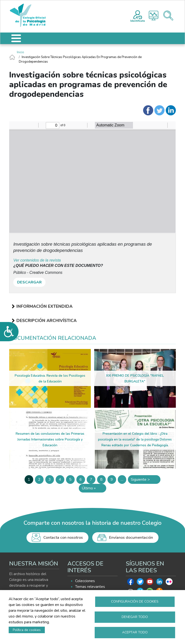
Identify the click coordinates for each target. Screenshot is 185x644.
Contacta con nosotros (63, 538)
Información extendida (44, 306)
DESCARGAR (29, 282)
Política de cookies (27, 629)
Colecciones (85, 581)
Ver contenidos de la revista (37, 260)
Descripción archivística (46, 321)
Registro (138, 15)
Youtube (150, 583)
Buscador (168, 16)
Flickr (169, 583)
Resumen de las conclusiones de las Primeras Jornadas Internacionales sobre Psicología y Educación (50, 439)
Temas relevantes (90, 587)
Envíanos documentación (131, 538)
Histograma (154, 16)
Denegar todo (135, 616)
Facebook (131, 583)
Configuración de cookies (135, 601)
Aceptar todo (135, 632)
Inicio (20, 52)
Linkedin (159, 583)
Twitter (140, 583)
